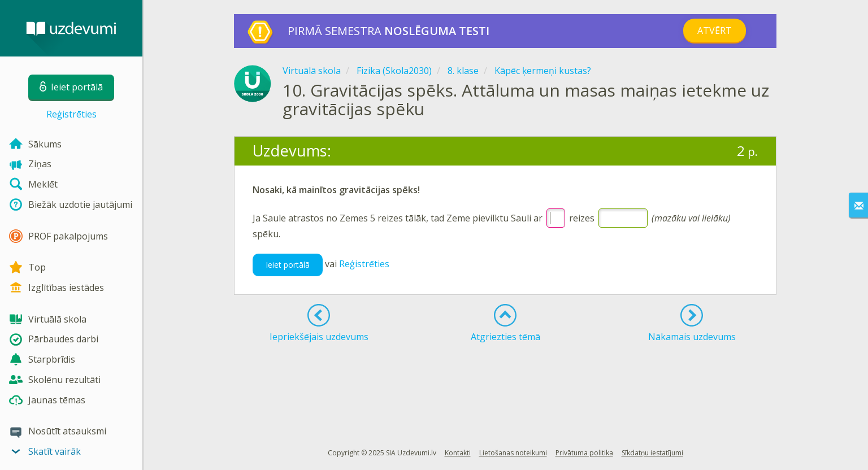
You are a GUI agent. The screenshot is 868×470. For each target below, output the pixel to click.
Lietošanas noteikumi (513, 453)
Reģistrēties (71, 114)
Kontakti (458, 453)
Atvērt (715, 31)
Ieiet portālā (288, 265)
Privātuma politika (584, 453)
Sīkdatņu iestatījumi (652, 453)
